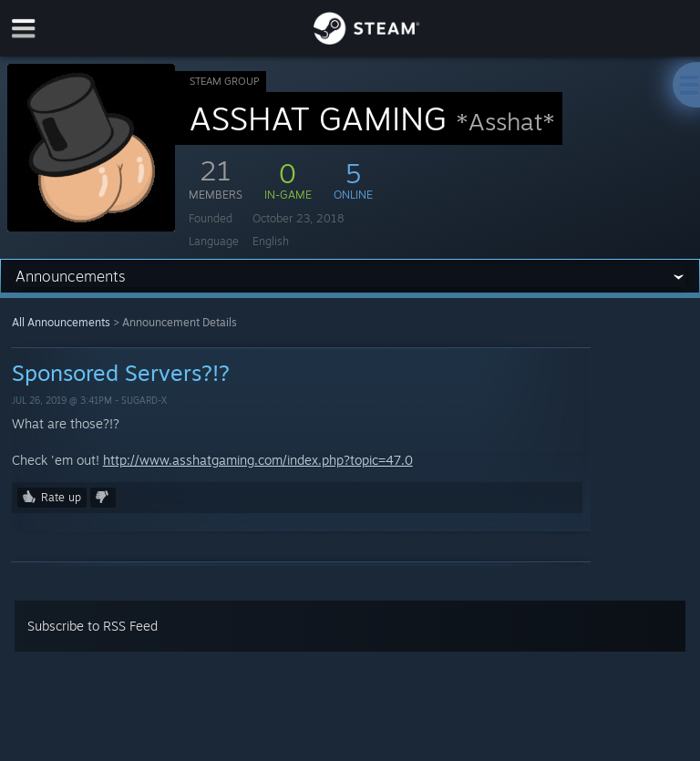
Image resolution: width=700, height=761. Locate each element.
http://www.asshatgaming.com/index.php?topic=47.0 (258, 460)
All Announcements (61, 322)
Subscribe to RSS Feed (93, 626)
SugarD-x (144, 400)
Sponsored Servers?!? (121, 373)
